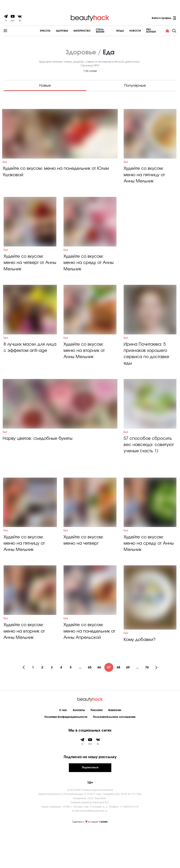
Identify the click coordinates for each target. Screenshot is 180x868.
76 (149, 705)
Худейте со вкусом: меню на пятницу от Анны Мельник (145, 181)
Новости (126, 31)
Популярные (135, 85)
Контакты (79, 748)
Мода (111, 31)
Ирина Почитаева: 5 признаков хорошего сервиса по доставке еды (147, 373)
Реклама (97, 748)
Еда (5, 168)
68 (120, 705)
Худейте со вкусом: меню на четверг (84, 573)
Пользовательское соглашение (114, 755)
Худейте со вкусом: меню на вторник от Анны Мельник (85, 370)
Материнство (70, 31)
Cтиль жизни (93, 31)
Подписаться (90, 805)
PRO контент (144, 31)
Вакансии (115, 748)
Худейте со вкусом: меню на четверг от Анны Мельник (25, 276)
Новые (45, 85)
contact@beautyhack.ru (93, 849)
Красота (34, 31)
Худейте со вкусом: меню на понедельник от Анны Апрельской (88, 671)
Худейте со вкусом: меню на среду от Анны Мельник (89, 276)
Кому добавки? (140, 678)
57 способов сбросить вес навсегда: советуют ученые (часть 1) (149, 471)
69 (129, 705)
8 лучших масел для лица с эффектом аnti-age (28, 370)
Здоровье (50, 31)
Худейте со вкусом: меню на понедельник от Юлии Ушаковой (58, 178)
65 (90, 705)
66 (100, 705)
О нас (63, 748)
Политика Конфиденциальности (66, 755)
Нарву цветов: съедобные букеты (38, 465)
